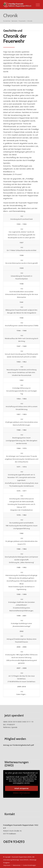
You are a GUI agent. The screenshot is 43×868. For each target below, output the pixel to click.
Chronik (10, 15)
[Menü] (37, 5)
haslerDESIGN (24, 860)
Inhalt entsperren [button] (21, 788)
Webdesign (16, 860)
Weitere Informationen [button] (21, 793)
